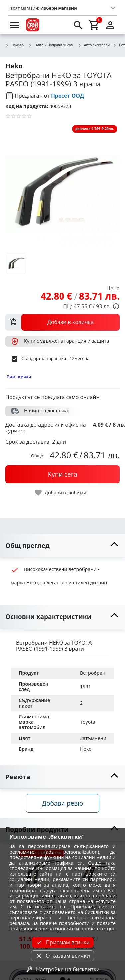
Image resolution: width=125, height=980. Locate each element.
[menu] (15, 25)
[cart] (94, 25)
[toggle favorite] (61, 493)
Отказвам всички (62, 956)
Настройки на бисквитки (62, 969)
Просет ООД (67, 96)
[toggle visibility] (62, 546)
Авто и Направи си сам (51, 45)
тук (110, 928)
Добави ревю (62, 803)
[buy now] (62, 474)
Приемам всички (62, 942)
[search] (78, 25)
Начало (14, 45)
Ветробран (93, 673)
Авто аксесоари (94, 45)
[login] (110, 25)
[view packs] (62, 322)
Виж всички (19, 377)
